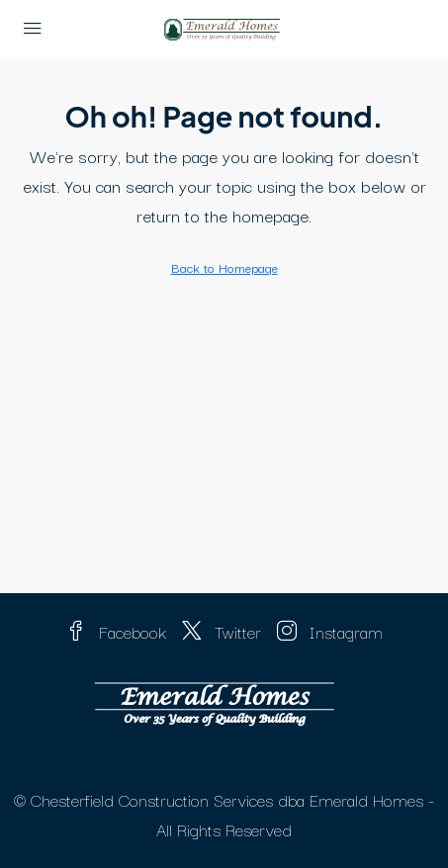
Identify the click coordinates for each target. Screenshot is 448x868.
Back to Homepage (224, 267)
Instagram (330, 631)
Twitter (222, 631)
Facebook (116, 631)
